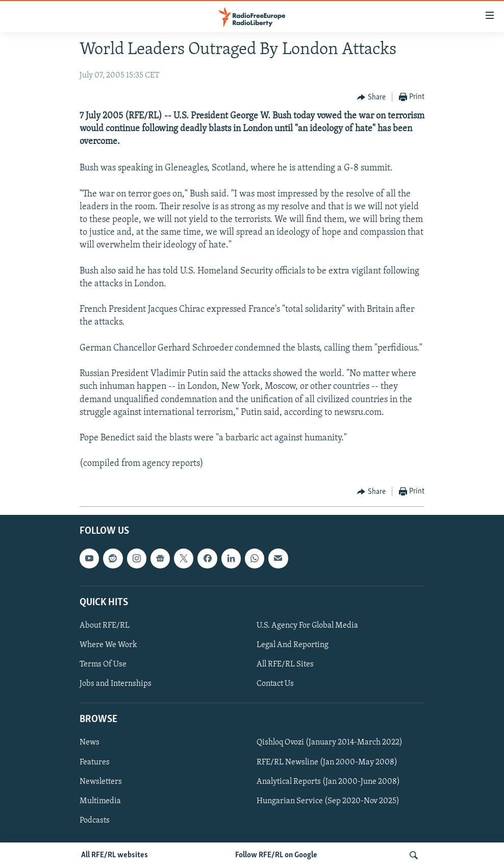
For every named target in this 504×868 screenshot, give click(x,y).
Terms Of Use (103, 664)
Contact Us (275, 684)
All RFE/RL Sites (285, 664)
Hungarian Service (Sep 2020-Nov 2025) (328, 801)
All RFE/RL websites (115, 855)
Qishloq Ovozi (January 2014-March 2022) (330, 742)
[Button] (371, 97)
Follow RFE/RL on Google (276, 855)
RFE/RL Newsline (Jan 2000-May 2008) (327, 762)
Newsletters (101, 781)
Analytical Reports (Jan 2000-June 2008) (328, 781)
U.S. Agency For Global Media (307, 626)
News (90, 742)
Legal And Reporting (293, 645)
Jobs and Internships (116, 684)
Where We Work (108, 645)
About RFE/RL (105, 626)
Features (95, 762)
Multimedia (100, 801)
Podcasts (95, 820)
